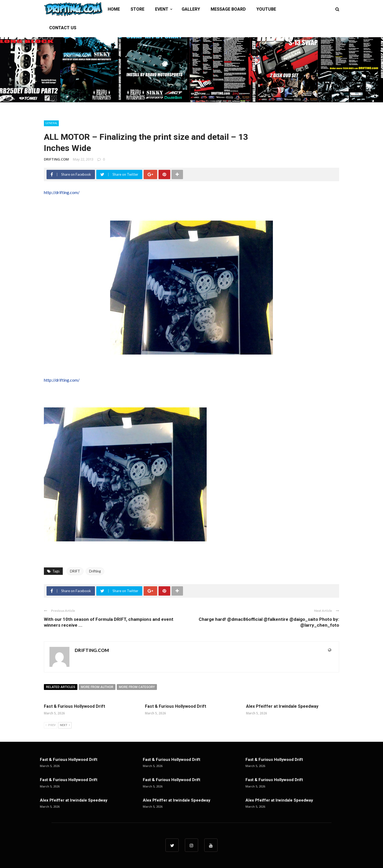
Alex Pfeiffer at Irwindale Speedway (282, 706)
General (51, 123)
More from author (97, 687)
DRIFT (75, 571)
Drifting (95, 571)
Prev (51, 725)
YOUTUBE (266, 9)
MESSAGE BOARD (228, 9)
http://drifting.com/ (62, 192)
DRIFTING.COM (56, 159)
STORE (138, 9)
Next (65, 725)
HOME (114, 9)
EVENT (162, 9)
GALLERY (191, 9)
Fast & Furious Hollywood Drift (74, 706)
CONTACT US (63, 28)
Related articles (61, 687)
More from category (137, 687)
